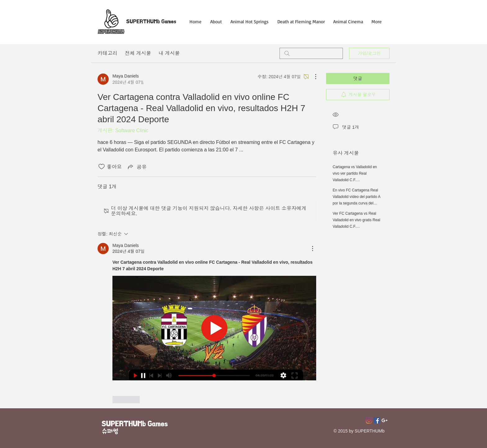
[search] (311, 53)
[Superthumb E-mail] (385, 420)
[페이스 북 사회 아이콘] (377, 420)
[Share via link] (137, 167)
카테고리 (107, 53)
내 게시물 (169, 53)
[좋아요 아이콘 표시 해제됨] (102, 167)
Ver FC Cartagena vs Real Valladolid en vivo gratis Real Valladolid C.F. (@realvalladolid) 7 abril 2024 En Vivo (357, 226)
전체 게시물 (138, 53)
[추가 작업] (312, 77)
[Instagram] (369, 420)
